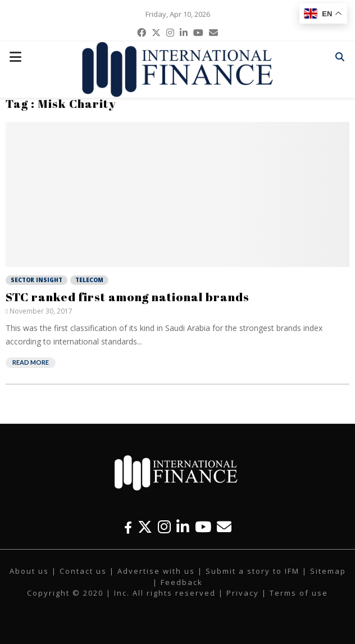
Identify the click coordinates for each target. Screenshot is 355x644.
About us (29, 571)
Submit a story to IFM (252, 571)
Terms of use (299, 593)
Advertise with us (156, 571)
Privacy (243, 593)
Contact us (83, 571)
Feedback (182, 582)
